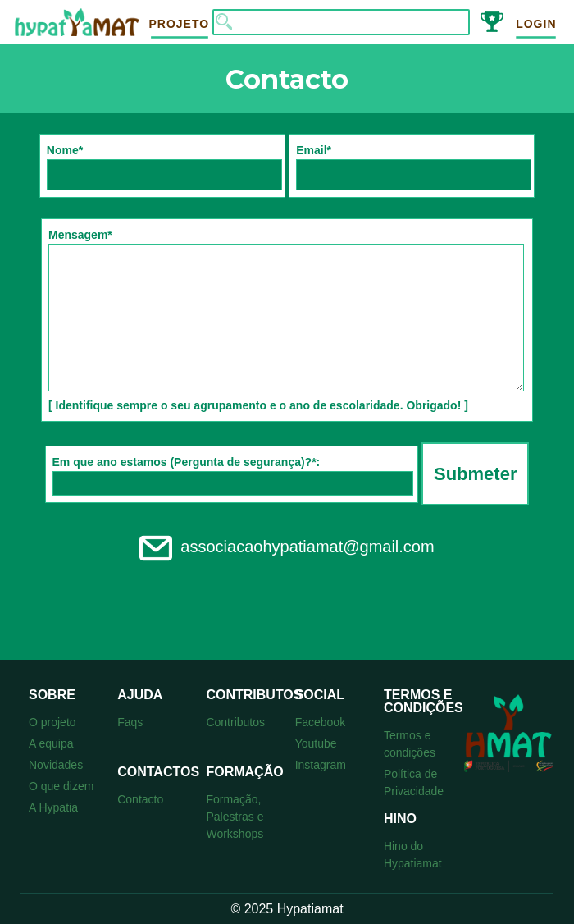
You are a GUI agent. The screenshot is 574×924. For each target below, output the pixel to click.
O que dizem (61, 786)
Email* (414, 167)
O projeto (52, 722)
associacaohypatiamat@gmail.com (287, 547)
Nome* (164, 167)
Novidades (56, 765)
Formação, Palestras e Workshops (235, 817)
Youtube (316, 743)
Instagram (321, 765)
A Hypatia (53, 807)
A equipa (51, 743)
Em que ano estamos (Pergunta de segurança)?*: (233, 476)
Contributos (235, 722)
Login (536, 24)
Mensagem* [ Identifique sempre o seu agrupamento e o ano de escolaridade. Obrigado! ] (286, 320)
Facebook (320, 722)
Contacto (140, 799)
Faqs (130, 722)
